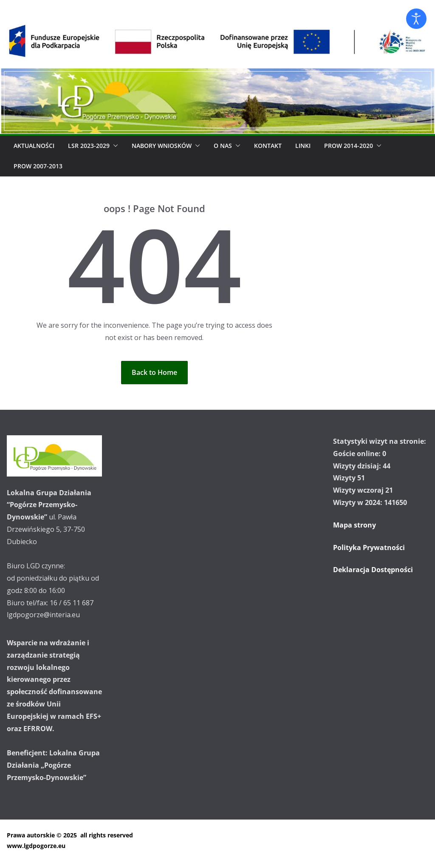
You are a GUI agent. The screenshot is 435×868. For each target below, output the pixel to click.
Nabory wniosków (162, 146)
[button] (114, 146)
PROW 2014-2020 (349, 146)
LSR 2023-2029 (89, 146)
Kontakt (268, 146)
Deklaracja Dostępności (373, 570)
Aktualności (34, 146)
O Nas (223, 146)
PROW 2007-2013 (38, 166)
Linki (303, 146)
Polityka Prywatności (369, 547)
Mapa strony (354, 525)
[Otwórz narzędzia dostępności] (416, 19)
